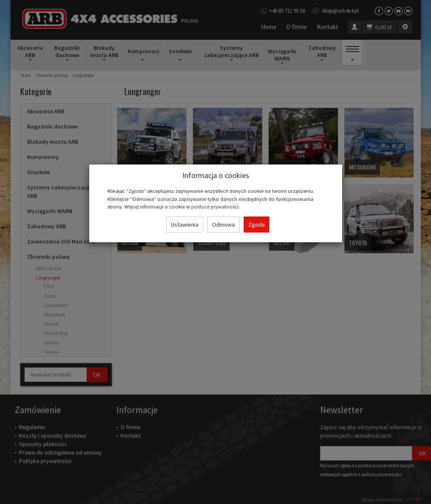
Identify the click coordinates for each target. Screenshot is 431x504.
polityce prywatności (215, 206)
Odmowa (223, 225)
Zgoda (257, 225)
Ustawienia (185, 225)
